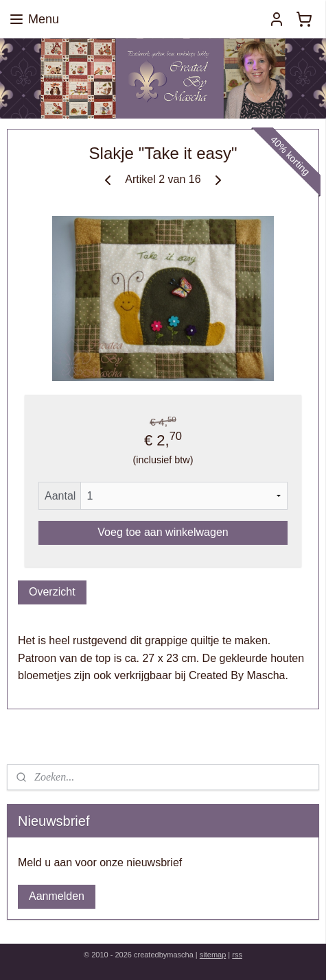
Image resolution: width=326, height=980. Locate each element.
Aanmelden (57, 896)
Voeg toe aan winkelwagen (163, 532)
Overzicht (52, 592)
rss (237, 955)
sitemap (213, 955)
